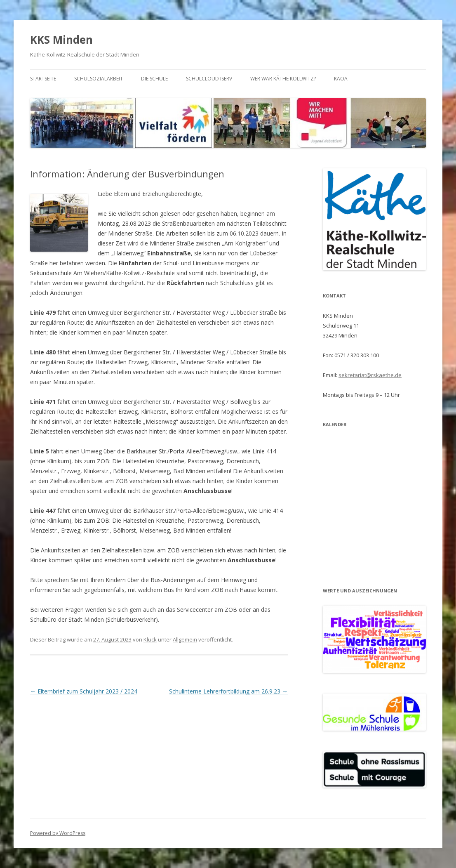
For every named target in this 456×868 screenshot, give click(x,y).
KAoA (341, 79)
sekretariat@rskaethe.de (370, 375)
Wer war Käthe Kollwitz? (283, 79)
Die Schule (154, 79)
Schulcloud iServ (209, 79)
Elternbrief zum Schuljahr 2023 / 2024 (84, 691)
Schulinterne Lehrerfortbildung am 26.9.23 (228, 691)
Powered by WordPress (58, 833)
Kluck (150, 639)
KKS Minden (61, 40)
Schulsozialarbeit (99, 79)
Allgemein (185, 639)
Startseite (43, 79)
